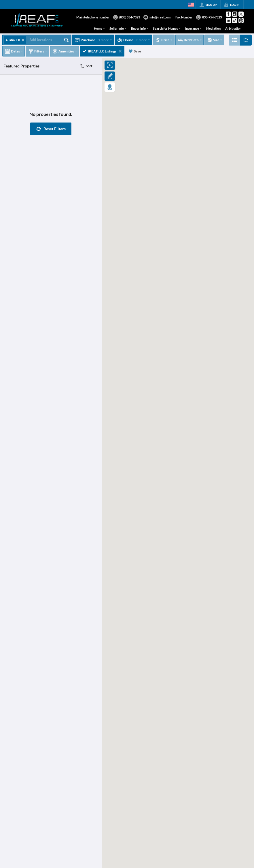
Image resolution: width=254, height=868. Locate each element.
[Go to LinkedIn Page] (228, 20)
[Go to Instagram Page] (235, 14)
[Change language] (191, 5)
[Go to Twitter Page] (241, 14)
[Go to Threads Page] (241, 20)
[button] (51, 129)
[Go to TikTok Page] (235, 20)
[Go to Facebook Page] (228, 14)
